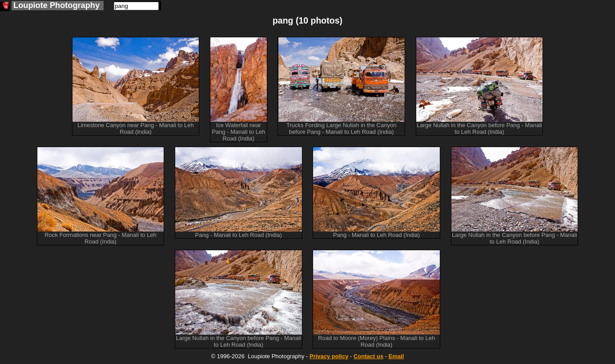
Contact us (368, 356)
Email (396, 356)
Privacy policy (329, 356)
